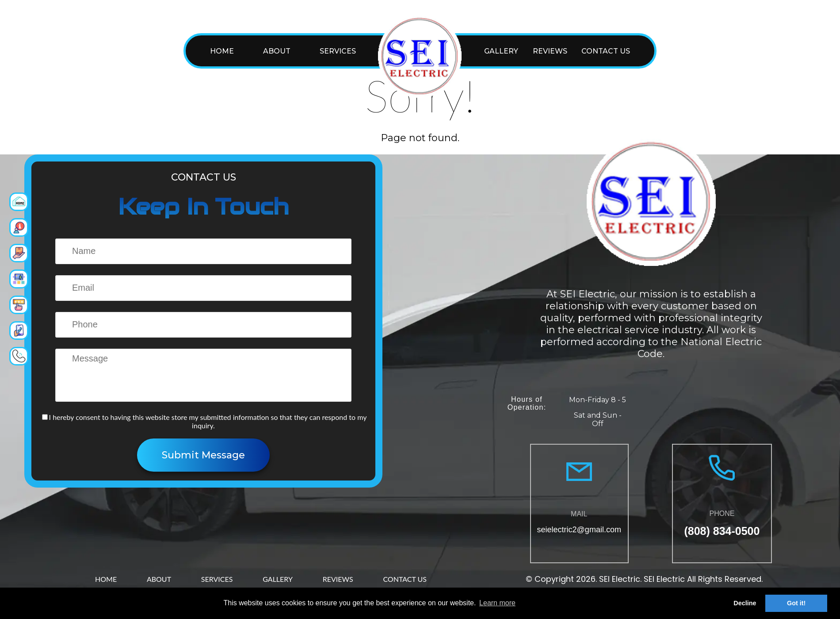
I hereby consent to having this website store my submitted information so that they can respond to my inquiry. (204, 421)
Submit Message (203, 455)
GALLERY (501, 51)
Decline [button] (745, 603)
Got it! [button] (796, 603)
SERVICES (338, 51)
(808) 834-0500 (722, 531)
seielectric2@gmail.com (579, 530)
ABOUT (277, 51)
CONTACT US (606, 51)
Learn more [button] (497, 603)
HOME (222, 51)
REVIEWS (550, 51)
